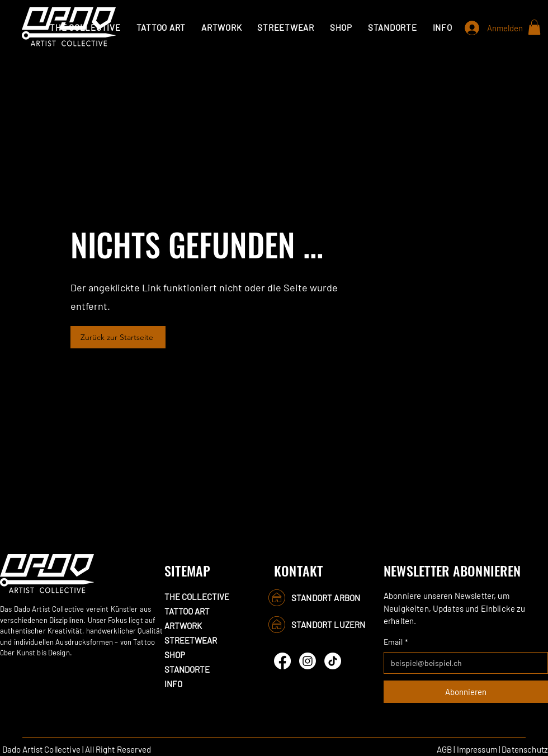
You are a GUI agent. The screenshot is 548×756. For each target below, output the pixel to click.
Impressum (477, 749)
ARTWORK (183, 626)
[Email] (462, 663)
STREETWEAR (191, 640)
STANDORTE (187, 669)
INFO (173, 684)
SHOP (175, 655)
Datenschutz (525, 749)
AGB (444, 749)
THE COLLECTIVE (197, 597)
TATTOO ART (187, 611)
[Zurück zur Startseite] (118, 337)
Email (396, 642)
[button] (161, 27)
